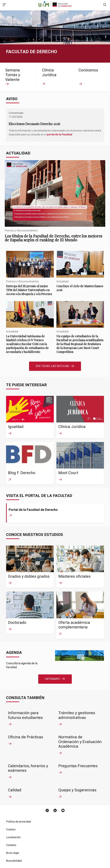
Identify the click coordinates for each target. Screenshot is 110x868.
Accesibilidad (14, 861)
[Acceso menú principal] (4, 5)
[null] (105, 5)
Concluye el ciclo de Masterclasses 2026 (80, 274)
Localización (13, 837)
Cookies (11, 829)
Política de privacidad (18, 822)
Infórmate (52, 679)
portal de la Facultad (60, 134)
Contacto (11, 845)
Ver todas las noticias (52, 366)
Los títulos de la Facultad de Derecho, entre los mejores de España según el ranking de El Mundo (55, 204)
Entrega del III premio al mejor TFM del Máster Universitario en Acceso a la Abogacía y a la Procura (30, 276)
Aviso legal (12, 853)
